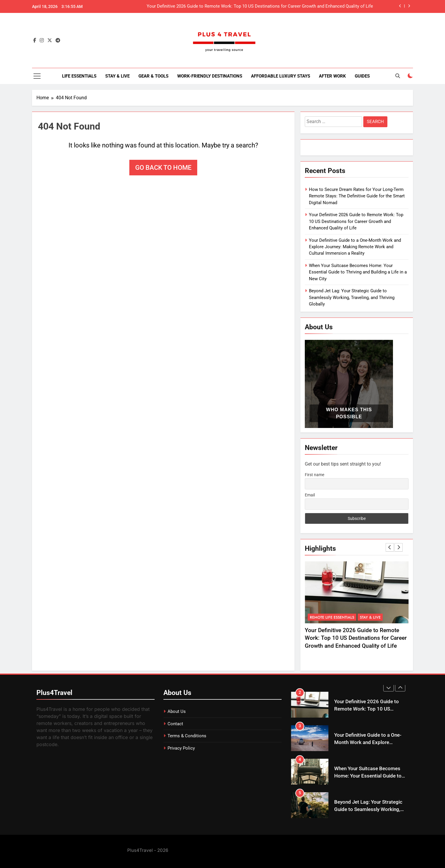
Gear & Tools (153, 76)
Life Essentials (79, 76)
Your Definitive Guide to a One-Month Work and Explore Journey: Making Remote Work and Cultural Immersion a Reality (355, 247)
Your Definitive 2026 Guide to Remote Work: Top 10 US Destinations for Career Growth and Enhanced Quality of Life (260, 6)
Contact (175, 724)
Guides (362, 76)
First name (314, 475)
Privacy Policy (181, 748)
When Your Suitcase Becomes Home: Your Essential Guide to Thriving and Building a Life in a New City (358, 272)
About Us (177, 711)
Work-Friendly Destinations (210, 76)
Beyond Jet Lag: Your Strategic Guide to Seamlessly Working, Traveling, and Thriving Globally (352, 297)
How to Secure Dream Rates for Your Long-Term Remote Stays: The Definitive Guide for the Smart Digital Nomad (357, 196)
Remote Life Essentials (332, 617)
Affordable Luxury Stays (281, 76)
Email (310, 495)
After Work (332, 76)
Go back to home (163, 168)
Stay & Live (117, 76)
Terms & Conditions (187, 736)
